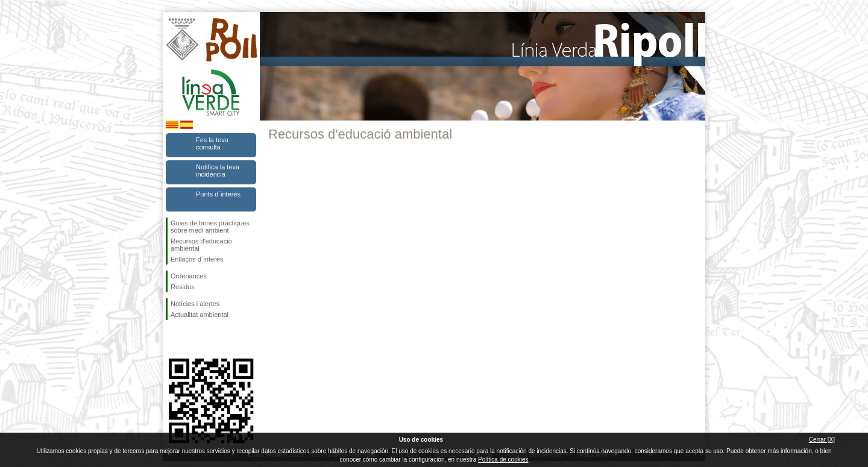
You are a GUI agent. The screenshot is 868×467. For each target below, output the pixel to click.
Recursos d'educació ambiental (201, 245)
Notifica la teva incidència (218, 171)
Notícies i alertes (195, 304)
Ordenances (189, 276)
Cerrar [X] (822, 440)
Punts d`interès (218, 194)
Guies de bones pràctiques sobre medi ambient (210, 227)
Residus (183, 287)
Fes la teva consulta (212, 143)
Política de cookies (503, 459)
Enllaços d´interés (197, 259)
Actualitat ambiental (200, 315)
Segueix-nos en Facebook (173, 339)
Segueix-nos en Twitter (193, 339)
